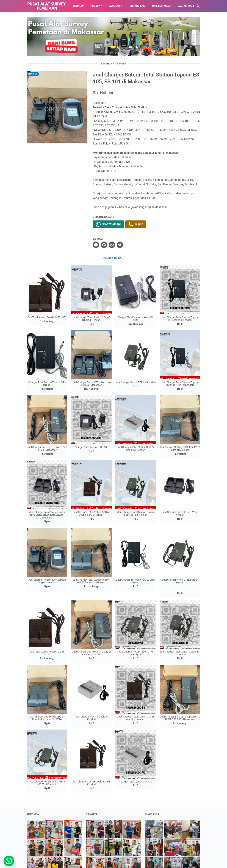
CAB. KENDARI (186, 6)
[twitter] (104, 245)
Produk (95, 6)
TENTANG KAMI (137, 6)
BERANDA (79, 6)
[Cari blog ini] (198, 6)
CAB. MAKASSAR (162, 6)
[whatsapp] (112, 245)
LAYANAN (114, 6)
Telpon (136, 224)
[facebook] (96, 245)
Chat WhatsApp (108, 224)
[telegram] (120, 245)
